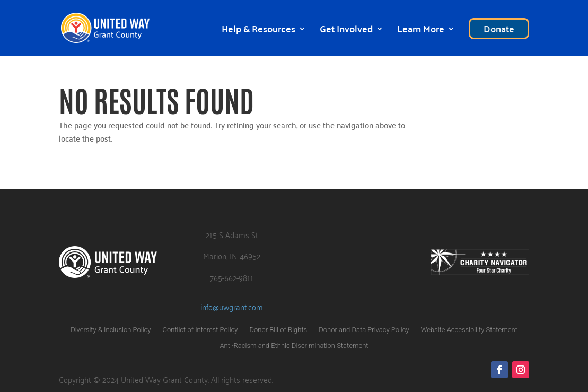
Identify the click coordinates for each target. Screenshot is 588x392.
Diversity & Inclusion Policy (111, 330)
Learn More (421, 31)
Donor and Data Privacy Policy (364, 330)
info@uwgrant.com (232, 307)
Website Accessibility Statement (469, 330)
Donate (499, 28)
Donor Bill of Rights (279, 330)
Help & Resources (258, 31)
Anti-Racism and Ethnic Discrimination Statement (294, 346)
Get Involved (346, 31)
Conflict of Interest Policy (200, 330)
